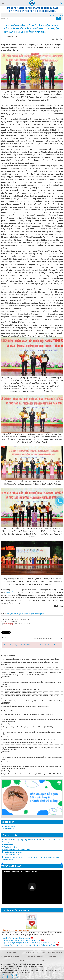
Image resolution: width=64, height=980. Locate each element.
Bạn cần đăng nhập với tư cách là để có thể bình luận (30, 645)
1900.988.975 (7, 844)
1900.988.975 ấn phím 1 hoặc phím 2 (16, 849)
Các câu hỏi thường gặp (32, 956)
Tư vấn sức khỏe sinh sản (13, 852)
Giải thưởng (11, 592)
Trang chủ (12, 953)
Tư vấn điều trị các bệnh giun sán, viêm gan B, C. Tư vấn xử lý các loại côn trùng (32, 857)
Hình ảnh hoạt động (11, 956)
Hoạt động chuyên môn (53, 953)
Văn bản (53, 956)
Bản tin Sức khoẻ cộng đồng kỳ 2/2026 (16, 930)
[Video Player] (32, 887)
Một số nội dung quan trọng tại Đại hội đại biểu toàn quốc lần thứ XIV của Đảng (32, 943)
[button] (32, 887)
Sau (61, 864)
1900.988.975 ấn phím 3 (11, 854)
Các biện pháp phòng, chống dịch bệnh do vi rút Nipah (23, 940)
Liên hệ (22, 960)
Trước (3, 865)
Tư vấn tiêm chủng (10, 847)
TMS (42, 960)
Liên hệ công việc (10, 826)
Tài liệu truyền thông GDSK (16, 910)
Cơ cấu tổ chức (32, 953)
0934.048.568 (7, 859)
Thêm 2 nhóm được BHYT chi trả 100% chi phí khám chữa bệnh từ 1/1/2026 (30, 945)
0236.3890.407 (8, 829)
